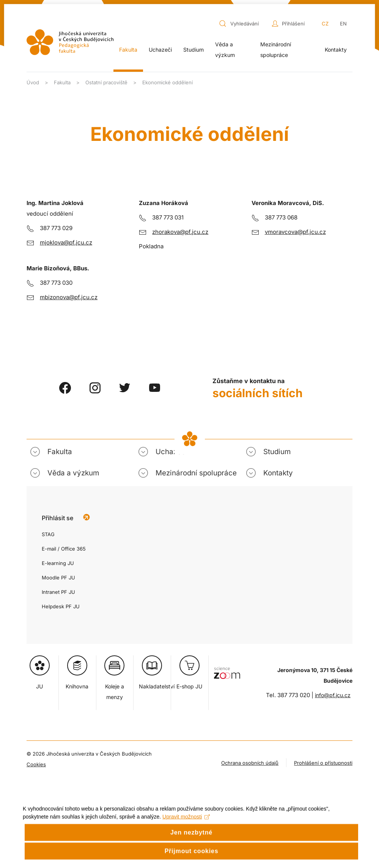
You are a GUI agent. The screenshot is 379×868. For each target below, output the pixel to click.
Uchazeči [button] (160, 50)
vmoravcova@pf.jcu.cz (295, 232)
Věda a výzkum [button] (225, 50)
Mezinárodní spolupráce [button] (276, 50)
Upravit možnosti (186, 827)
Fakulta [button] (128, 50)
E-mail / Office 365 (64, 549)
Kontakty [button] (278, 473)
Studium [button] (193, 50)
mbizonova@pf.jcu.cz (69, 297)
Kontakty (336, 50)
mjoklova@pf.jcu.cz (66, 242)
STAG (48, 534)
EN (343, 24)
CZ (325, 24)
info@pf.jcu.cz (333, 695)
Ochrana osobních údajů (250, 763)
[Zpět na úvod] (70, 42)
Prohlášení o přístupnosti (323, 763)
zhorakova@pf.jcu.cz (180, 232)
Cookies (36, 764)
